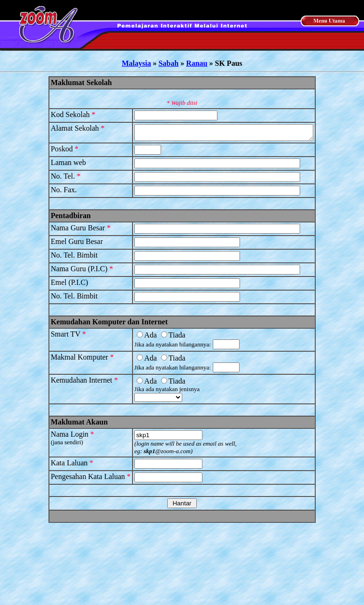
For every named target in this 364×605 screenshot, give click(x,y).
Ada (136, 338)
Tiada (163, 338)
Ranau (197, 63)
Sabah (168, 63)
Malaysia (136, 63)
